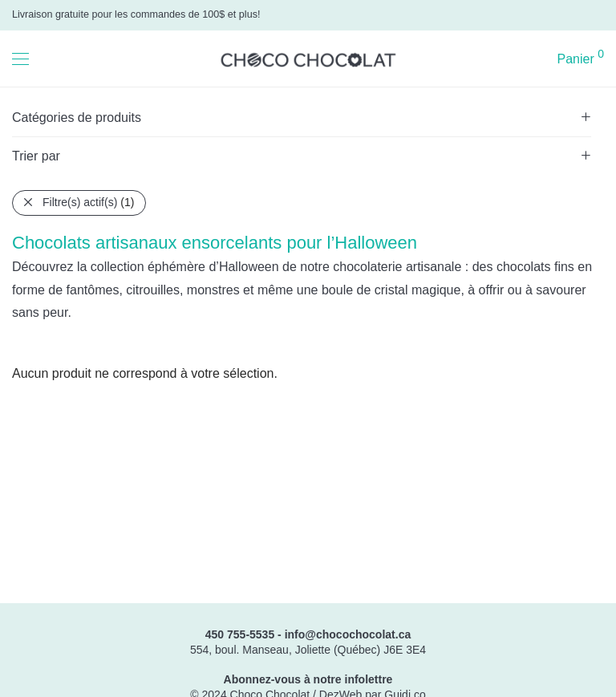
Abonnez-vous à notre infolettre (308, 679)
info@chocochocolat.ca (348, 634)
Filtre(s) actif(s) (88, 202)
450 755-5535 (240, 634)
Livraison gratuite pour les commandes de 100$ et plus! (136, 14)
